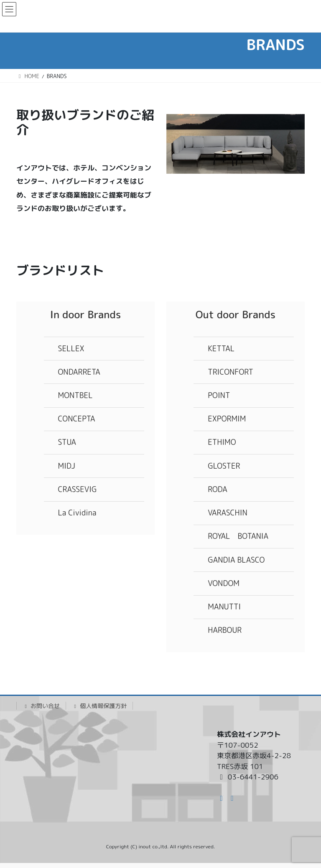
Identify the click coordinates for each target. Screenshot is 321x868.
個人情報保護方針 (99, 706)
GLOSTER (224, 466)
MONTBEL (75, 395)
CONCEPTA (77, 419)
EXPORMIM (227, 419)
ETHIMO (222, 442)
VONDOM (224, 583)
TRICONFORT (231, 372)
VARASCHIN (227, 513)
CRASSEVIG (78, 489)
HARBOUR (225, 630)
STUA (67, 442)
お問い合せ (41, 706)
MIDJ (67, 466)
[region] (236, 144)
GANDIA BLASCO (236, 560)
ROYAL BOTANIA (238, 536)
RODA (217, 489)
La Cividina (77, 513)
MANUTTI (224, 607)
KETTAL (221, 349)
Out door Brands (236, 315)
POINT (219, 395)
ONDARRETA (79, 372)
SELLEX (71, 349)
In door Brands (85, 315)
